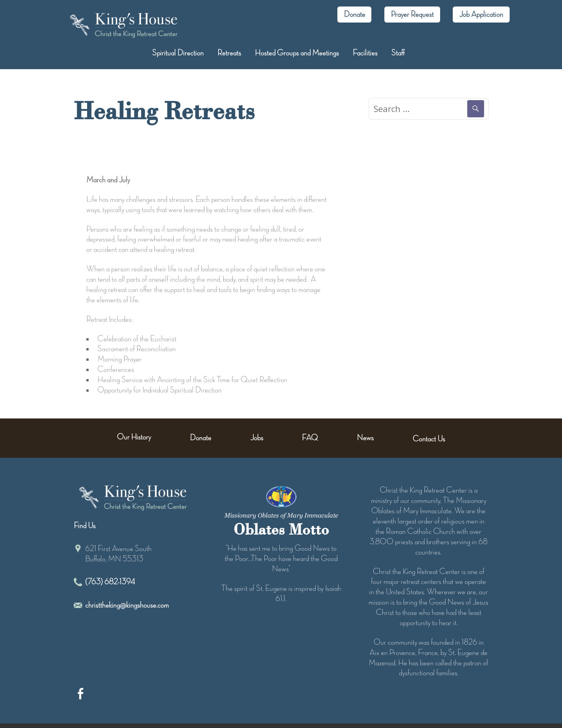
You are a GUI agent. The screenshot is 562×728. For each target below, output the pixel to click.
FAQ (310, 438)
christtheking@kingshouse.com (127, 605)
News (365, 438)
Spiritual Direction (178, 53)
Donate (355, 15)
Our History (134, 437)
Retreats (229, 53)
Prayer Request (412, 15)
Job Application (481, 15)
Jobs (257, 438)
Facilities (365, 53)
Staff (398, 53)
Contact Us (429, 439)
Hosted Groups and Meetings (297, 53)
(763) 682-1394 (110, 582)
